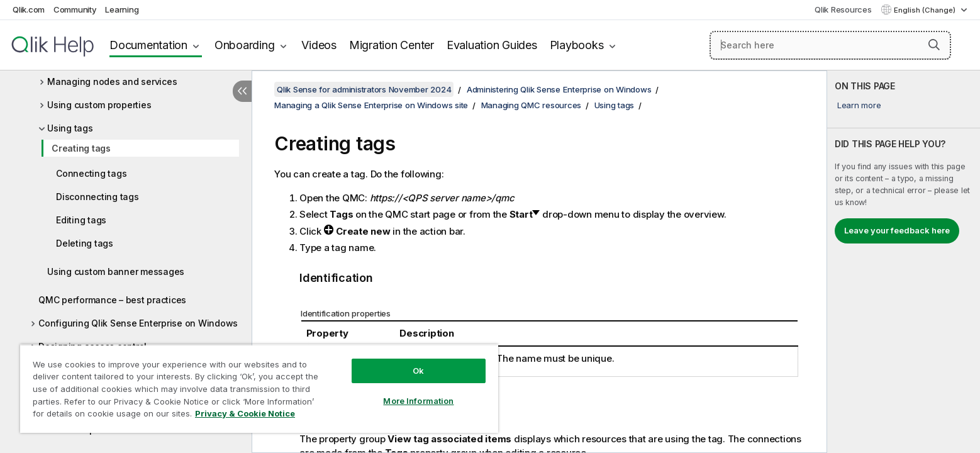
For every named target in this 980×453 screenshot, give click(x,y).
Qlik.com (29, 9)
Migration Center (392, 45)
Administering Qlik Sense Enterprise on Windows (559, 89)
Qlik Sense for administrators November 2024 (364, 89)
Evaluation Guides (492, 45)
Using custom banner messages (116, 271)
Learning (122, 9)
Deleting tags (85, 243)
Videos (319, 45)
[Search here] (830, 45)
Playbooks (577, 45)
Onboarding (245, 45)
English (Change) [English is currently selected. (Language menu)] (926, 10)
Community (75, 9)
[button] (934, 45)
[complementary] (904, 262)
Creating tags (81, 148)
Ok (418, 371)
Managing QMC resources (532, 105)
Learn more (859, 105)
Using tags (70, 128)
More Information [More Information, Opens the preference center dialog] (418, 401)
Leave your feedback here (897, 230)
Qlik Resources (843, 9)
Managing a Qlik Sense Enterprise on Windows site (371, 105)
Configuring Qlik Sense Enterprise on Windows (138, 323)
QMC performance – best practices (112, 300)
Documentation (148, 45)
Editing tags (81, 220)
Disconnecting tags (97, 197)
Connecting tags (91, 173)
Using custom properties (99, 105)
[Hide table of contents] (242, 91)
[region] (259, 389)
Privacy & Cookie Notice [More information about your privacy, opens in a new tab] (245, 413)
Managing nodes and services (112, 81)
